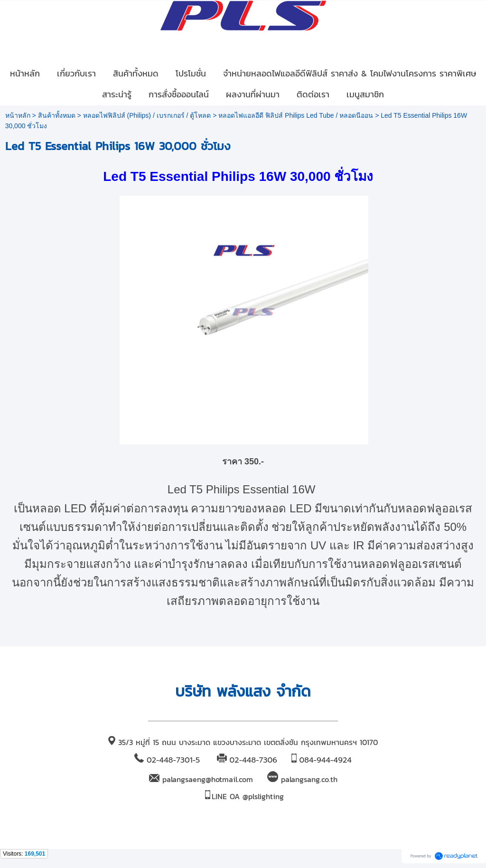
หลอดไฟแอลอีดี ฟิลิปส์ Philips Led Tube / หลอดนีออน (296, 115)
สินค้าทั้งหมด (57, 115)
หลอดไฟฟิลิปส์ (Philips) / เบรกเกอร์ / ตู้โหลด (147, 115)
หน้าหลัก (18, 115)
